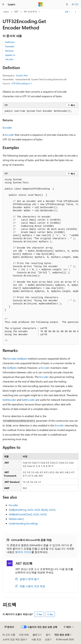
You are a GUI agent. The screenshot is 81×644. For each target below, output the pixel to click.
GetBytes (12, 368)
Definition (10, 42)
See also (9, 59)
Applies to (10, 55)
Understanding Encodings (23, 523)
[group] (40, 260)
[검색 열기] (67, 4)
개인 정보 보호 (62, 635)
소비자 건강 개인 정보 (14, 639)
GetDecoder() (16, 519)
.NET (16, 12)
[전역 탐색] (3, 4)
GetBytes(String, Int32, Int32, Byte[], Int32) (32, 510)
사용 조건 (36, 639)
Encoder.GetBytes (17, 359)
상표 (47, 639)
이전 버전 (24, 635)
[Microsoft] (40, 4)
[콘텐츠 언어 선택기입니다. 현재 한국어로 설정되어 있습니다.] (9, 627)
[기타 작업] (76, 12)
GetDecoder (9, 400)
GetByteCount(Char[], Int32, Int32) (28, 514)
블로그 (36, 635)
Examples (10, 46)
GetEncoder (28, 400)
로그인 (75, 4)
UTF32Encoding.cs (21, 83)
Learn (6, 12)
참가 (48, 635)
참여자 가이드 (23, 552)
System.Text (22, 75)
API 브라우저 (30, 12)
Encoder (7, 128)
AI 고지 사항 (9, 635)
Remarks (9, 51)
